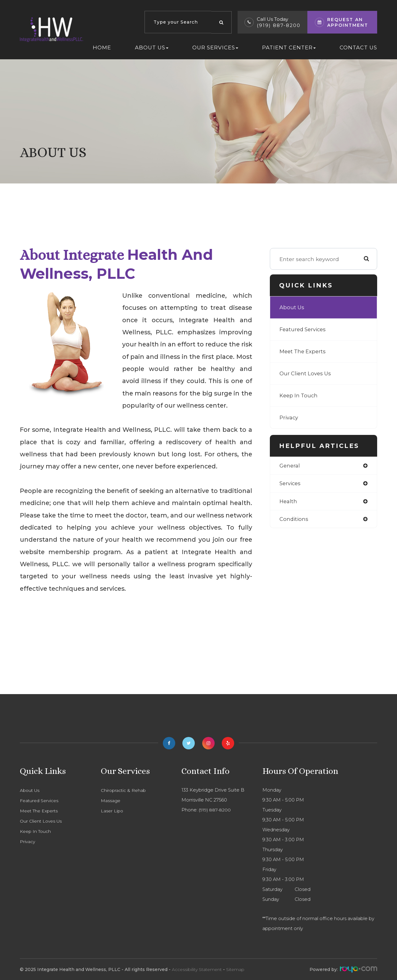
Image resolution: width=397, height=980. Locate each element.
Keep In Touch (299, 395)
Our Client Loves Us (307, 373)
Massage (111, 801)
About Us (292, 307)
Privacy (290, 417)
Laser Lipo (113, 811)
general (290, 466)
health (289, 502)
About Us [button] (152, 47)
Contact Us (358, 47)
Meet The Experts (304, 351)
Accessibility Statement (197, 969)
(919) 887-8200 (279, 25)
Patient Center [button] (289, 47)
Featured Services (304, 329)
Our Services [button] (215, 47)
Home (102, 47)
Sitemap (235, 969)
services (291, 484)
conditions (294, 520)
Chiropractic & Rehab (125, 790)
